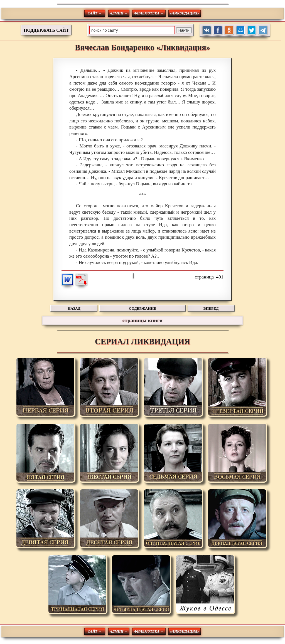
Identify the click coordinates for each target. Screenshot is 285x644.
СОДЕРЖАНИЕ (142, 308)
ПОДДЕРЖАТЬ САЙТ (46, 30)
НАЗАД (74, 308)
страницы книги (142, 320)
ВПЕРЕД (211, 308)
